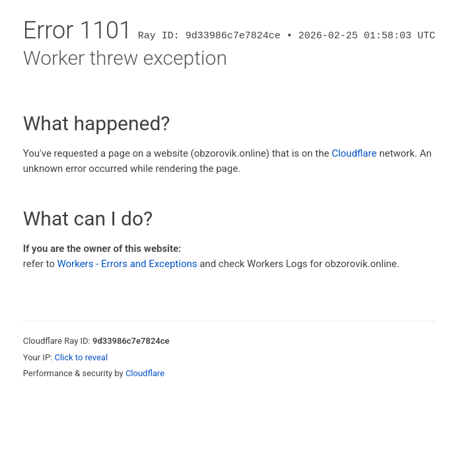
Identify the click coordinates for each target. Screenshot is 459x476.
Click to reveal (81, 357)
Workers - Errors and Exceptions (127, 264)
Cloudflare (354, 153)
